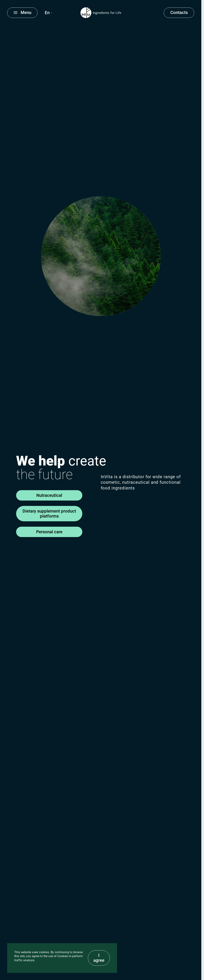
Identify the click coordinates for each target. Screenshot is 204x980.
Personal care (49, 532)
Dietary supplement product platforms (49, 514)
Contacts (179, 13)
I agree (99, 958)
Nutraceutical (49, 495)
